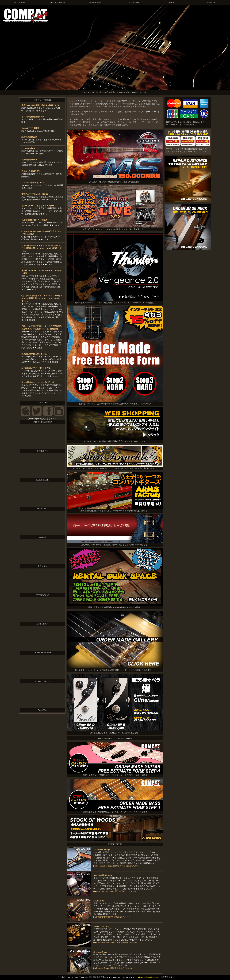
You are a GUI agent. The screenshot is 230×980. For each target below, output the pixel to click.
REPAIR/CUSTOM (57, 3)
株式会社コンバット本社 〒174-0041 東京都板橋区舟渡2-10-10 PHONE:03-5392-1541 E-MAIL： (98, 977)
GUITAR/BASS (19, 3)
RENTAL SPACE (96, 3)
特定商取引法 (167, 977)
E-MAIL (172, 3)
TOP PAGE (211, 3)
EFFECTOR (134, 3)
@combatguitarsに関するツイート (42, 419)
